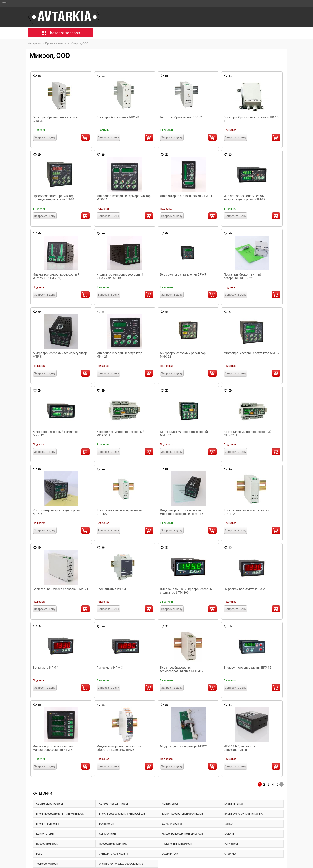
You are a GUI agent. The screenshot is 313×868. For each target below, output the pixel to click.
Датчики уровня (172, 824)
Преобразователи (47, 844)
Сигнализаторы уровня (113, 854)
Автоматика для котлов (114, 804)
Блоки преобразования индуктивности (60, 814)
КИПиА (229, 824)
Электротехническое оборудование (121, 864)
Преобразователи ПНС (113, 844)
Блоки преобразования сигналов (182, 814)
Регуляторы (232, 844)
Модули (229, 834)
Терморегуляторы (47, 864)
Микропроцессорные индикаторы (183, 834)
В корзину (85, 137)
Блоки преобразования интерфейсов (122, 814)
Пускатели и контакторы (177, 844)
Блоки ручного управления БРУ (244, 814)
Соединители (170, 854)
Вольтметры (107, 824)
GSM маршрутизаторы (50, 804)
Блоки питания (234, 804)
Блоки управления (48, 824)
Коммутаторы (45, 834)
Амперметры (170, 804)
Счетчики (230, 854)
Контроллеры (107, 834)
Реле (39, 854)
